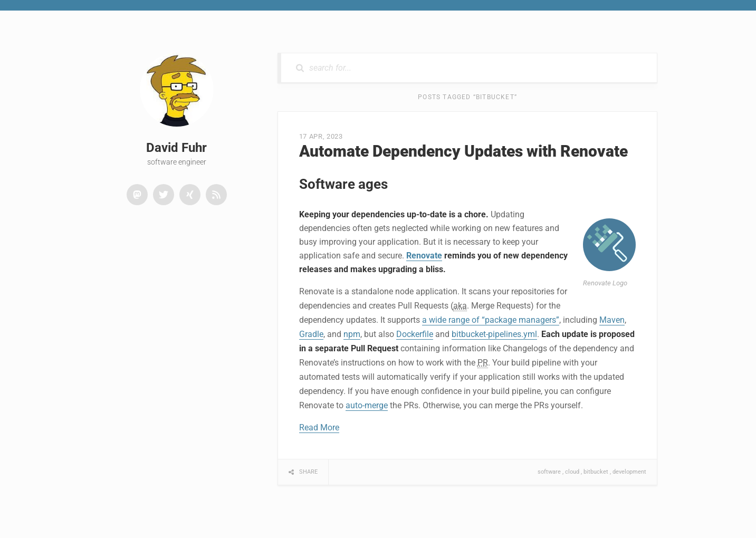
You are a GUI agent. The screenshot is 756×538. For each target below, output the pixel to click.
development (629, 472)
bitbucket (596, 472)
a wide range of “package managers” (491, 320)
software (549, 472)
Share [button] (308, 472)
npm (352, 334)
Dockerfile (415, 334)
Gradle (311, 334)
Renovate (424, 256)
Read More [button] (319, 427)
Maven (612, 320)
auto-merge (367, 405)
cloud (572, 472)
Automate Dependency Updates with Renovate (463, 151)
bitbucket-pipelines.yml (494, 334)
